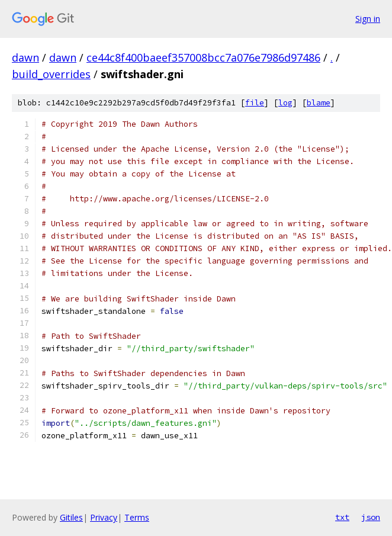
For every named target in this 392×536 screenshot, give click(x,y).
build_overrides (51, 74)
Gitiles (71, 517)
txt (342, 517)
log (285, 103)
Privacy (104, 517)
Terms (137, 517)
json (371, 517)
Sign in (368, 19)
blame (319, 103)
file (255, 103)
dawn (25, 57)
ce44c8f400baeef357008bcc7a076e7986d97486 (203, 57)
